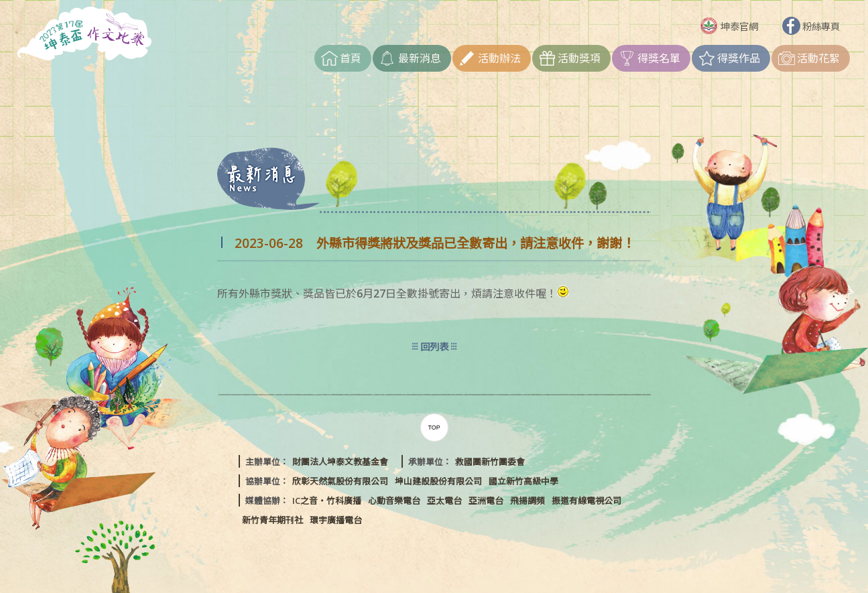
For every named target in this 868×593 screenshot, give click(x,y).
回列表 (434, 347)
